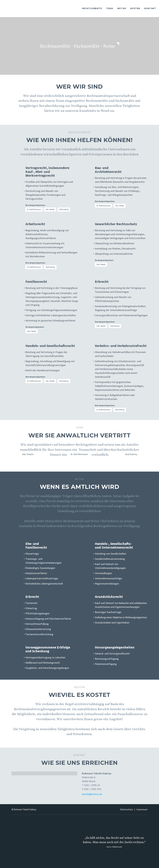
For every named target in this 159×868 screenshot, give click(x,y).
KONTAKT (150, 8)
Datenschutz (127, 809)
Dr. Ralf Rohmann (34, 209)
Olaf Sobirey (64, 209)
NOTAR (122, 8)
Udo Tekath (50, 209)
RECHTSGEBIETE (92, 8)
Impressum (142, 809)
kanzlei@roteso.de (92, 794)
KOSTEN (135, 8)
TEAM (110, 8)
